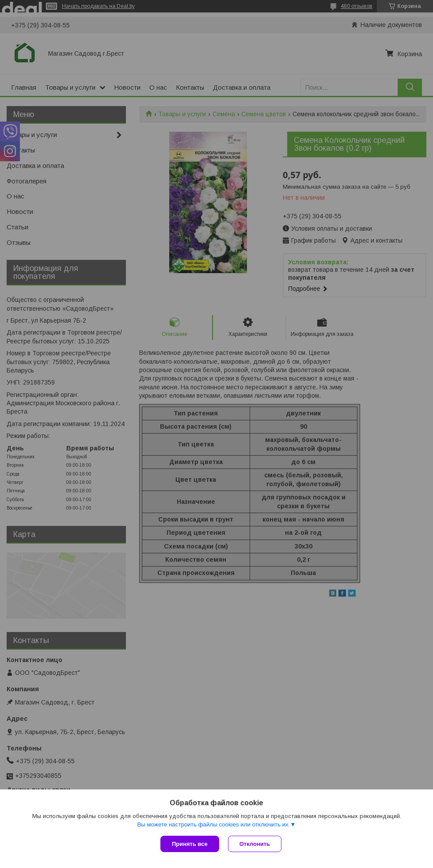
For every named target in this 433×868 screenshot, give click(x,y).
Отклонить (255, 844)
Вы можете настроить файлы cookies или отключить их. (213, 824)
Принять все (190, 844)
